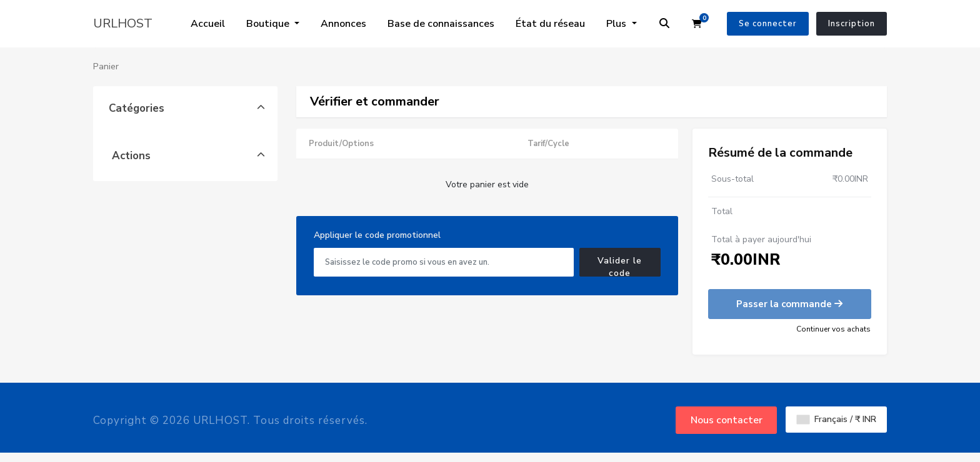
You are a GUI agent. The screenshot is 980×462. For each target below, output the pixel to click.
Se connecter (768, 24)
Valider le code (620, 266)
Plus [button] (617, 24)
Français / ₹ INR (837, 419)
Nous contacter (727, 420)
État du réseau (550, 24)
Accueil (208, 24)
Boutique (269, 24)
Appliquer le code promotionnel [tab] (377, 235)
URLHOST (123, 23)
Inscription (852, 24)
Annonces (343, 24)
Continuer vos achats (833, 329)
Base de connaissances (441, 24)
